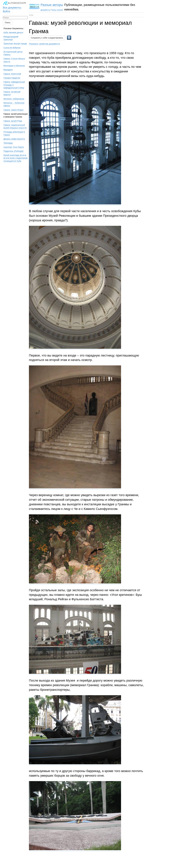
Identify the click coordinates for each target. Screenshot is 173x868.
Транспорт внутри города (15, 44)
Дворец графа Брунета (14, 139)
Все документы (12, 8)
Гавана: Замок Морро (14, 110)
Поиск (8, 23)
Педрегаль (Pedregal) (13, 151)
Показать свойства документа (44, 44)
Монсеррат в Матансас (14, 66)
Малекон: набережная (14, 99)
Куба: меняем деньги (13, 32)
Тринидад (8, 143)
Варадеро (8, 70)
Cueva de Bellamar (12, 48)
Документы (45, 10)
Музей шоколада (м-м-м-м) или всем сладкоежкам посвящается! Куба (16, 158)
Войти (6, 11)
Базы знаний (57, 10)
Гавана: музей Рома (13, 121)
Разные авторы (52, 5)
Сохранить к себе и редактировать (47, 38)
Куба (31, 15)
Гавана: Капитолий (12, 74)
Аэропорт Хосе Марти (14, 147)
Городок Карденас (12, 78)
